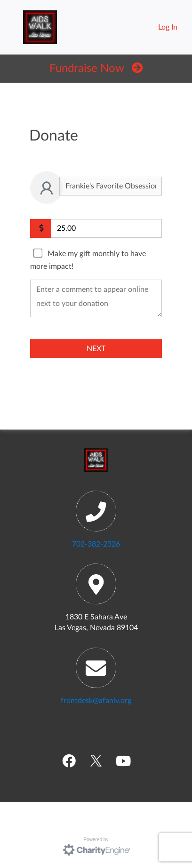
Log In (168, 27)
